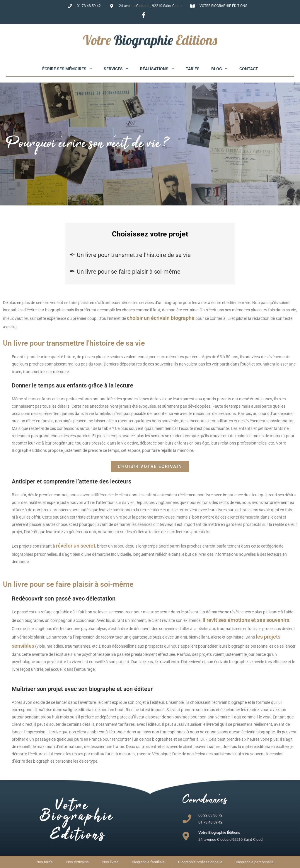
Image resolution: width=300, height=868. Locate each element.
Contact (249, 69)
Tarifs (193, 69)
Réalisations (157, 69)
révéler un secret (72, 536)
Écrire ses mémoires (67, 69)
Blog (219, 69)
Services (116, 69)
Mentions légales (171, 863)
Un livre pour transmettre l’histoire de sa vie (134, 255)
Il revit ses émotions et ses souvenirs (237, 608)
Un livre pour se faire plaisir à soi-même (129, 272)
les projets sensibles (253, 623)
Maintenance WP (222, 863)
